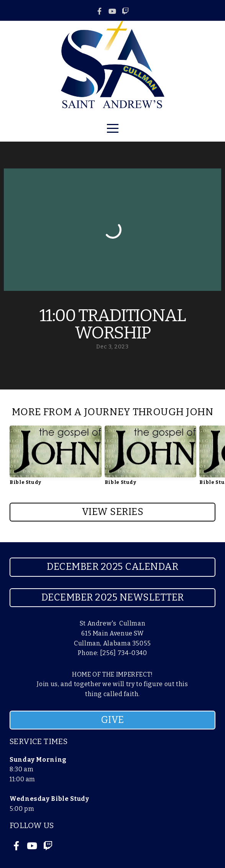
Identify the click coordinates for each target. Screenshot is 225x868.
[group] (56, 458)
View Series (113, 512)
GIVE (113, 720)
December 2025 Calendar (112, 567)
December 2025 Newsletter (113, 597)
